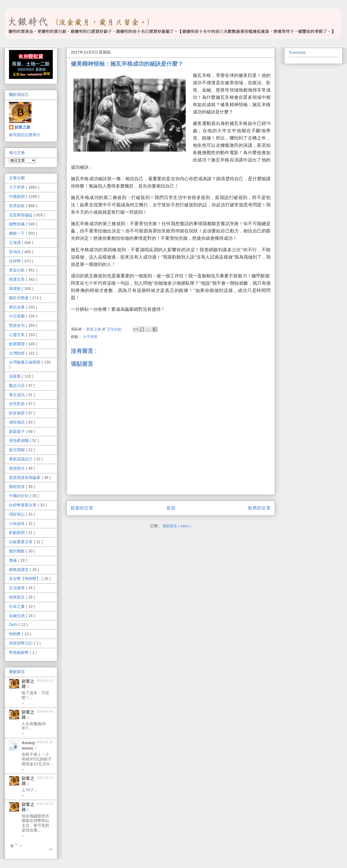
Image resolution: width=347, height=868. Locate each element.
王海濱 (15, 243)
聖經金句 (17, 325)
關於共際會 (19, 298)
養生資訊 (17, 395)
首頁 (171, 508)
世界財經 (17, 206)
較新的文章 (82, 508)
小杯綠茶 (17, 524)
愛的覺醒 (17, 551)
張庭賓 (15, 376)
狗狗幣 (15, 634)
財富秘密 (17, 413)
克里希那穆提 (21, 215)
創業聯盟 (17, 344)
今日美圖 (17, 316)
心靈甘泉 (17, 335)
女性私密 (17, 404)
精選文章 (17, 279)
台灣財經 (17, 353)
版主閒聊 (17, 450)
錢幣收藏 (17, 224)
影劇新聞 (17, 533)
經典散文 (17, 597)
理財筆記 (17, 514)
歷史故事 (17, 307)
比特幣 (15, 261)
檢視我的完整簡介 (25, 135)
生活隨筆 (17, 588)
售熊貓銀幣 (19, 652)
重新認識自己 (21, 459)
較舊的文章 (259, 508)
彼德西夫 (17, 468)
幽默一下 (17, 233)
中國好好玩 (19, 496)
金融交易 (17, 616)
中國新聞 (17, 197)
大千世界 (90, 337)
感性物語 (17, 422)
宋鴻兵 (15, 252)
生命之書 (17, 606)
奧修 (13, 560)
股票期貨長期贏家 (25, 478)
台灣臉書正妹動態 (25, 362)
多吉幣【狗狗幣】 (25, 579)
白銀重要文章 (21, 542)
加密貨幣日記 (21, 643)
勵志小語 (17, 385)
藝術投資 (17, 486)
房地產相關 (19, 440)
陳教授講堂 (19, 570)
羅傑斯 (15, 289)
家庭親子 (17, 431)
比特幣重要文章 (23, 505)
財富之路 (22, 127)
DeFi (14, 625)
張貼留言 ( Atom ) (177, 526)
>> (51, 849)
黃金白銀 (17, 270)
